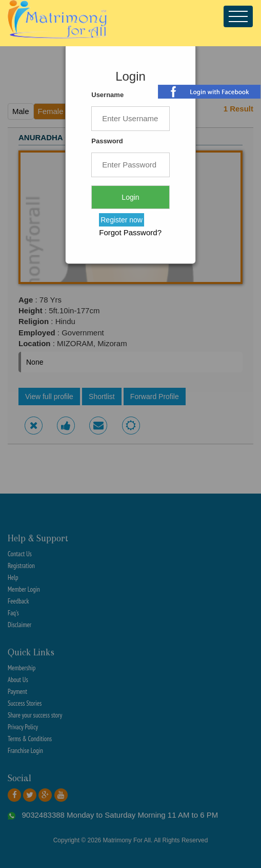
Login (130, 197)
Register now (122, 220)
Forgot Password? (130, 232)
